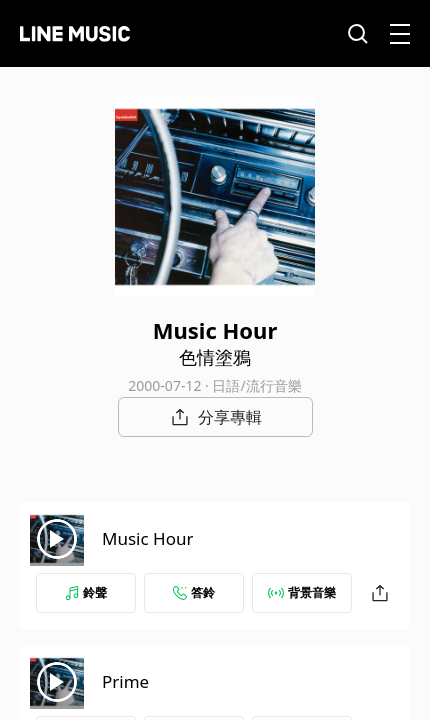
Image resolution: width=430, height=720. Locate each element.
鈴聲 (86, 592)
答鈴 (194, 592)
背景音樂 (302, 592)
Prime (125, 681)
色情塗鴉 (215, 357)
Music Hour (147, 538)
